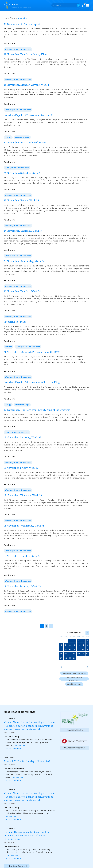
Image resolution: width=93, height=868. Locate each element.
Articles (8, 347)
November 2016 (74, 633)
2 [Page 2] (47, 626)
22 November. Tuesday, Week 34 (22, 291)
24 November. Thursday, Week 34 (23, 231)
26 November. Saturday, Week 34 (23, 173)
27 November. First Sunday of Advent (25, 143)
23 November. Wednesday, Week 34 (24, 261)
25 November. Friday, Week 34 (21, 200)
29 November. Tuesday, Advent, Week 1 (26, 54)
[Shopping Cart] (83, 5)
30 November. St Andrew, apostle (23, 24)
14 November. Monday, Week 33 (22, 586)
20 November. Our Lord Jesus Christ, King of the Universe (37, 410)
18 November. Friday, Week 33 (21, 468)
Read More (9, 44)
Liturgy (8, 137)
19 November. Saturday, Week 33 (22, 437)
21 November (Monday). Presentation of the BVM (32, 352)
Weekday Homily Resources (18, 49)
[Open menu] (87, 5)
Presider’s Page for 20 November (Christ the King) (32, 382)
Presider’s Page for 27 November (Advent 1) (28, 115)
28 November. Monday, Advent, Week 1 (26, 85)
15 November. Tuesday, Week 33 (22, 556)
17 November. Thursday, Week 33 (23, 495)
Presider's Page (22, 137)
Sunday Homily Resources (17, 168)
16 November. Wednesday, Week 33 (24, 526)
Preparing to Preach (15, 322)
